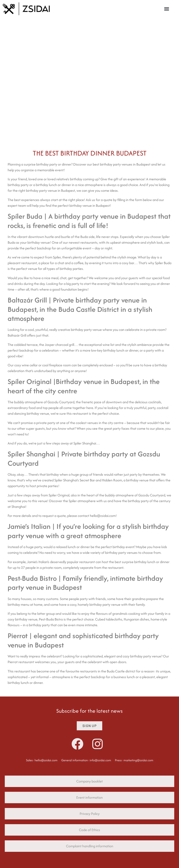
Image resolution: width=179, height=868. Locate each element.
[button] (167, 9)
